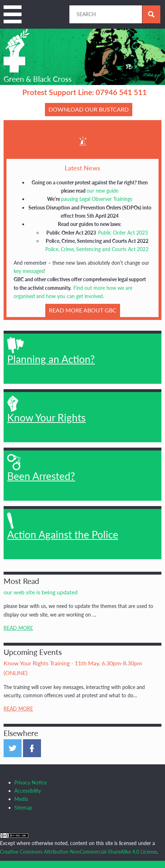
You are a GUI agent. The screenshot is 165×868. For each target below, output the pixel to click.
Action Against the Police (63, 527)
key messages (29, 271)
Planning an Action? (51, 351)
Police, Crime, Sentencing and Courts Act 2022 (97, 249)
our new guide (102, 191)
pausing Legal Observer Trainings (97, 199)
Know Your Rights (46, 410)
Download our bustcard (89, 109)
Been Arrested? (41, 468)
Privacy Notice (31, 782)
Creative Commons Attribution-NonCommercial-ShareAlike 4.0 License (78, 852)
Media (21, 799)
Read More (18, 628)
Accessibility (28, 791)
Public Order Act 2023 (123, 233)
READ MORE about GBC (83, 310)
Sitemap (23, 808)
